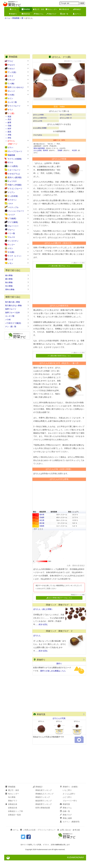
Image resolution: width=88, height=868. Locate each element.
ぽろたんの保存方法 (40, 125)
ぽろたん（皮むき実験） (43, 617)
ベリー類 (11, 233)
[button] (33, 537)
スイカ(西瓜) (13, 166)
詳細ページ (13, 144)
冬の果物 (17, 286)
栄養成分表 (64, 9)
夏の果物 (17, 279)
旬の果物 (12, 805)
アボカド (11, 69)
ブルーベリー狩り (70, 808)
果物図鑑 (26, 9)
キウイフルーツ (14, 106)
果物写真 (26, 14)
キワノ (10, 110)
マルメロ (11, 237)
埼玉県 (74, 158)
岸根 (9, 135)
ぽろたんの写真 (59, 726)
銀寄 (9, 123)
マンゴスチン (13, 241)
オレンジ (11, 91)
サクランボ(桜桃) (15, 159)
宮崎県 (42, 534)
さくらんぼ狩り (69, 801)
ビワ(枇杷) (12, 219)
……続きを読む (41, 632)
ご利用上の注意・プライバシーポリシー (38, 837)
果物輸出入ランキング (44, 801)
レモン (10, 263)
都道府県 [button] (43, 519)
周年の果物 (17, 289)
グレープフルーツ (15, 151)
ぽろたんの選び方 (66, 122)
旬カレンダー (51, 9)
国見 (9, 132)
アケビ (10, 61)
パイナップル (13, 207)
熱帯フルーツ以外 (17, 313)
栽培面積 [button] (54, 519)
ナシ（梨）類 (17, 326)
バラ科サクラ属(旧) (17, 323)
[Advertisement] (45, 37)
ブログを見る (38, 143)
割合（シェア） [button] (74, 519)
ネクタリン (12, 200)
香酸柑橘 (11, 155)
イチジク (11, 80)
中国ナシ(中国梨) (15, 185)
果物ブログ (51, 14)
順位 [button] (35, 519)
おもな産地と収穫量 (40, 136)
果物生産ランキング (44, 798)
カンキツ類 (12, 102)
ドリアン (11, 192)
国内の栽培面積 (39, 156)
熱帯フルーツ (17, 309)
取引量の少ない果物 (17, 305)
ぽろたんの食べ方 (66, 125)
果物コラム (39, 14)
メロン (10, 248)
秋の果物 (17, 282)
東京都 (42, 531)
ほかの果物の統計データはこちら (59, 605)
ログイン (77, 14)
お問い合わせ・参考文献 (69, 837)
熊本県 (45, 158)
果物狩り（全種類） (69, 794)
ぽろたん (11, 141)
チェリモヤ (12, 181)
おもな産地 (38, 158)
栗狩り (59, 671)
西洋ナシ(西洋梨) (15, 177)
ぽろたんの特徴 (38, 122)
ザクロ (10, 163)
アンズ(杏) (12, 72)
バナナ (10, 204)
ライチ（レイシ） (15, 256)
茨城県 (60, 158)
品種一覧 (64, 14)
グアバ (10, 148)
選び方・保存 (39, 9)
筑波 (9, 116)
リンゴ (10, 260)
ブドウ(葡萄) (13, 222)
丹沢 (9, 119)
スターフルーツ (14, 170)
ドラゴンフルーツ (15, 189)
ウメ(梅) (11, 84)
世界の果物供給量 (43, 815)
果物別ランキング (43, 805)
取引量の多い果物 (17, 302)
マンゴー (11, 245)
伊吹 (9, 138)
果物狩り (13, 14)
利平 (9, 129)
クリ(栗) (11, 113)
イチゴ (10, 76)
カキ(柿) (11, 95)
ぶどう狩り (67, 805)
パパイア (11, 215)
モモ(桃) (11, 252)
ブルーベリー (13, 226)
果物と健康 (66, 826)
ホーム (13, 9)
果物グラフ (13, 808)
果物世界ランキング (44, 812)
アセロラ (11, 65)
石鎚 (9, 126)
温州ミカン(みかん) (16, 87)
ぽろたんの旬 (38, 129)
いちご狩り (67, 798)
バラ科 (17, 320)
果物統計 (77, 9)
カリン (10, 98)
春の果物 (17, 275)
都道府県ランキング (44, 808)
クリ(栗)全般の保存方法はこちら (59, 363)
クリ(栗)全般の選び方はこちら (59, 273)
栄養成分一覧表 (14, 822)
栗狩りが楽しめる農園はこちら (53, 678)
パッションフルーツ (16, 211)
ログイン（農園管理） (70, 829)
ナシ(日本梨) (13, 196)
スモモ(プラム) (14, 174)
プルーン (11, 230)
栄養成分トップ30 (15, 819)
